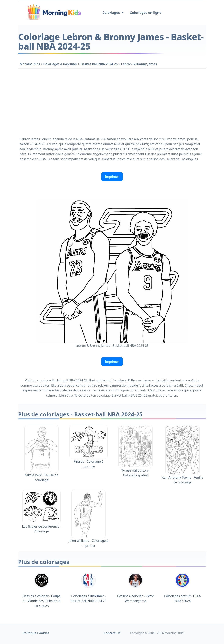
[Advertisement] (112, 102)
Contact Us (112, 633)
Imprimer (112, 177)
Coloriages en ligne (146, 13)
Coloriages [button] (112, 13)
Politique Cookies (36, 633)
